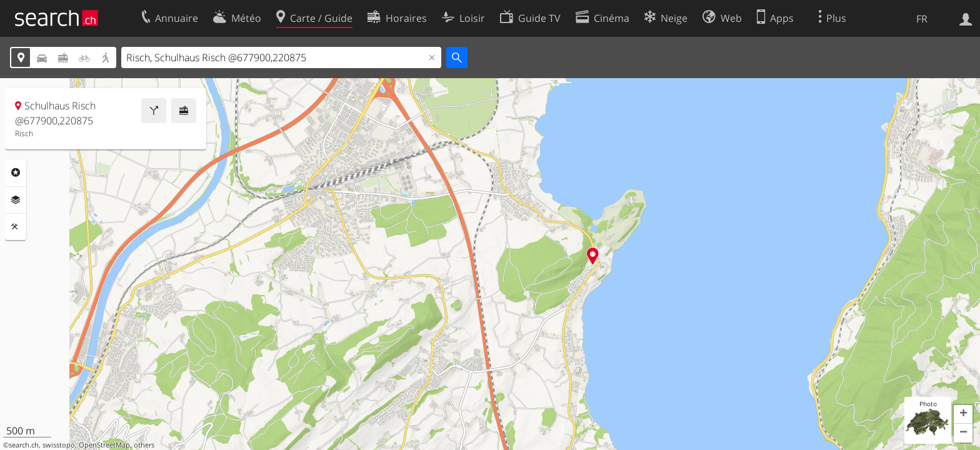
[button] (963, 414)
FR (922, 19)
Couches (16, 200)
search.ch (24, 445)
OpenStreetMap (104, 445)
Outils (16, 227)
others (144, 445)
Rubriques (16, 172)
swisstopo (59, 445)
